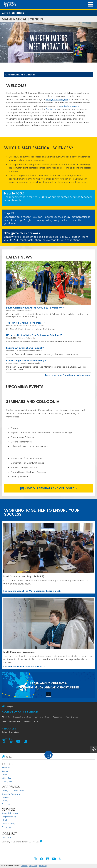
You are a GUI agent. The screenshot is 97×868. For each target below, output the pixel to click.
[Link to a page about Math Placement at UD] (48, 624)
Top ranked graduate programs (24, 323)
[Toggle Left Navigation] (91, 75)
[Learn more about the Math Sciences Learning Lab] (48, 548)
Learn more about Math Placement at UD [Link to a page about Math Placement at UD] (27, 666)
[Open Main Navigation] (91, 5)
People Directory (9, 817)
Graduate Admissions (11, 794)
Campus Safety (8, 823)
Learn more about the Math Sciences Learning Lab (32, 591)
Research (6, 804)
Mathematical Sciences (20, 74)
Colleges (6, 797)
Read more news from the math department (68, 375)
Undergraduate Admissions (13, 790)
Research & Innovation (11, 721)
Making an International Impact (24, 348)
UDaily (5, 774)
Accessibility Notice (10, 813)
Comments (24, 866)
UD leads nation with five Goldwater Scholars (33, 335)
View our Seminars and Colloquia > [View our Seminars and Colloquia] (49, 488)
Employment (7, 781)
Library (5, 801)
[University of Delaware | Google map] (41, 842)
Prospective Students (22, 717)
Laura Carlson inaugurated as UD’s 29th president (34, 308)
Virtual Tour (7, 778)
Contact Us (7, 837)
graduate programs (70, 106)
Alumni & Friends (31, 721)
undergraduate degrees (57, 99)
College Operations (10, 732)
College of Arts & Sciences (20, 712)
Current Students (42, 717)
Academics (57, 717)
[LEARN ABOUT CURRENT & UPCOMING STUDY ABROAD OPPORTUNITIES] (48, 685)
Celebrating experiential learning (25, 360)
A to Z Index (7, 827)
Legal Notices (33, 866)
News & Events (72, 717)
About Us (6, 717)
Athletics (6, 771)
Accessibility (43, 866)
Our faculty (51, 109)
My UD (5, 820)
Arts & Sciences (13, 13)
